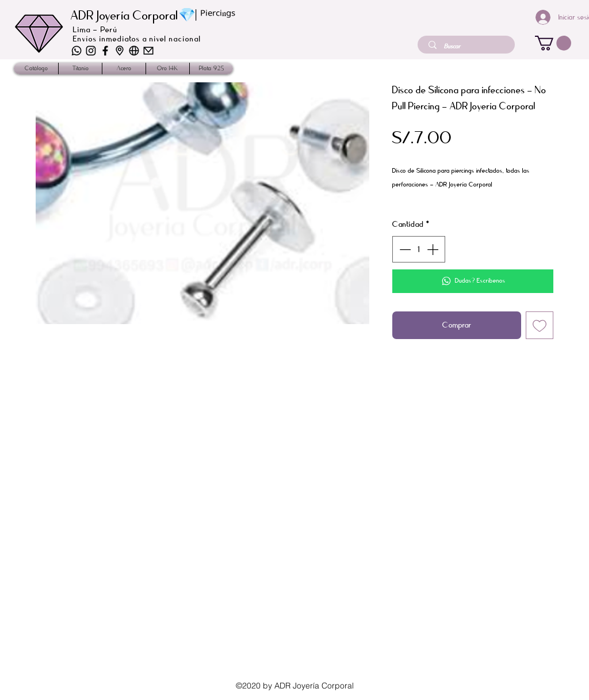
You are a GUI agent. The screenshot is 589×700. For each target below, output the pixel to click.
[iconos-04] (91, 51)
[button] (553, 43)
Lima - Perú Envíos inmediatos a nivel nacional (137, 34)
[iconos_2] (105, 51)
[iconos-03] (134, 51)
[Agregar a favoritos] (540, 325)
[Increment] (434, 249)
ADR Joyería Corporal (125, 16)
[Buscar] (467, 46)
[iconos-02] (120, 51)
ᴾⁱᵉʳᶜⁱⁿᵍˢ (218, 16)
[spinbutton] (419, 249)
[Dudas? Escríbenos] (473, 281)
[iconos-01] (148, 51)
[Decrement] (404, 249)
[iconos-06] (77, 51)
